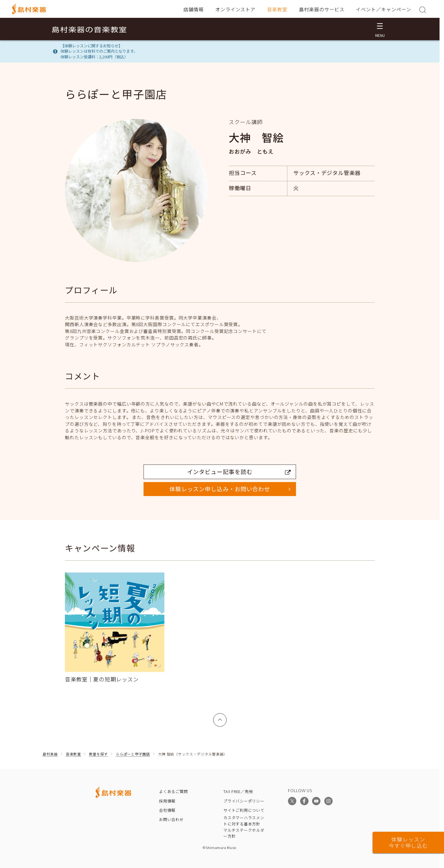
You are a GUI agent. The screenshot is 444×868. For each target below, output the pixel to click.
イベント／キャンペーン (384, 9)
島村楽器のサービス (322, 9)
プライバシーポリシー (244, 801)
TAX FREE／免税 (238, 791)
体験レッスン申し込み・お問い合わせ (220, 489)
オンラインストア (236, 9)
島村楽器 (50, 754)
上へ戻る (220, 717)
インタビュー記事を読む (239, 471)
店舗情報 (194, 9)
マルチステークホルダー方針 (244, 833)
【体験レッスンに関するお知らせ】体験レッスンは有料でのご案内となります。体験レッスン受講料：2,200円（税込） (99, 51)
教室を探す (99, 754)
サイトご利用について (244, 810)
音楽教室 (277, 9)
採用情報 (167, 801)
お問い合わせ (171, 819)
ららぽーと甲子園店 (133, 754)
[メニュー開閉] (380, 29)
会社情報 (167, 810)
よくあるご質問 (173, 791)
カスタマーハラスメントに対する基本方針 (244, 821)
